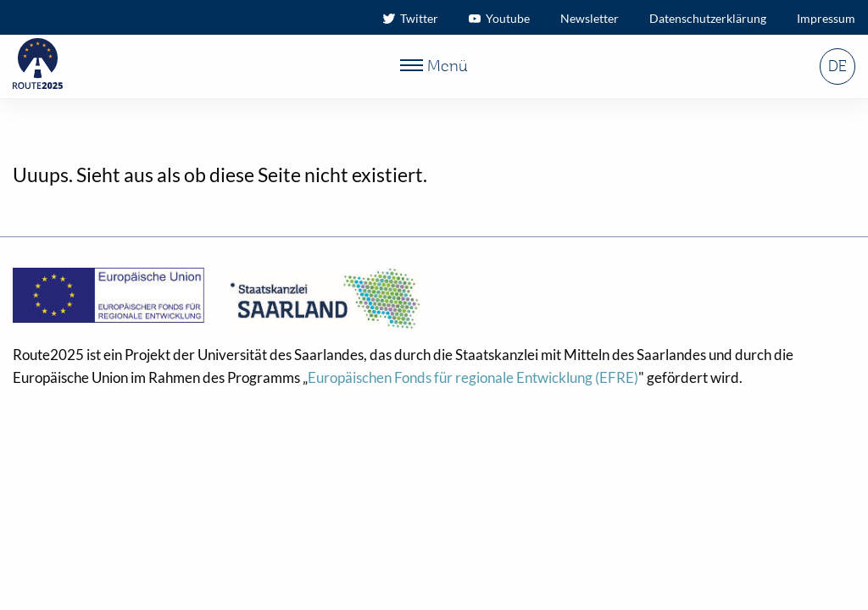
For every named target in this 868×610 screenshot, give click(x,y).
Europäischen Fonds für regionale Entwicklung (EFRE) (473, 377)
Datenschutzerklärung (708, 18)
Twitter (411, 18)
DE (837, 67)
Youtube (499, 18)
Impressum (826, 18)
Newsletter (590, 18)
